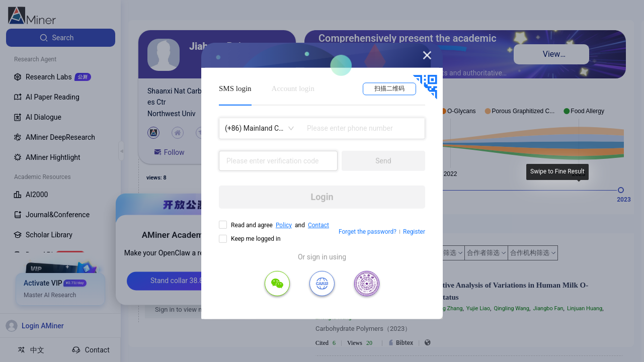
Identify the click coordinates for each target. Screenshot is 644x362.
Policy (284, 225)
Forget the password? (368, 232)
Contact (318, 225)
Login (322, 197)
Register (414, 232)
